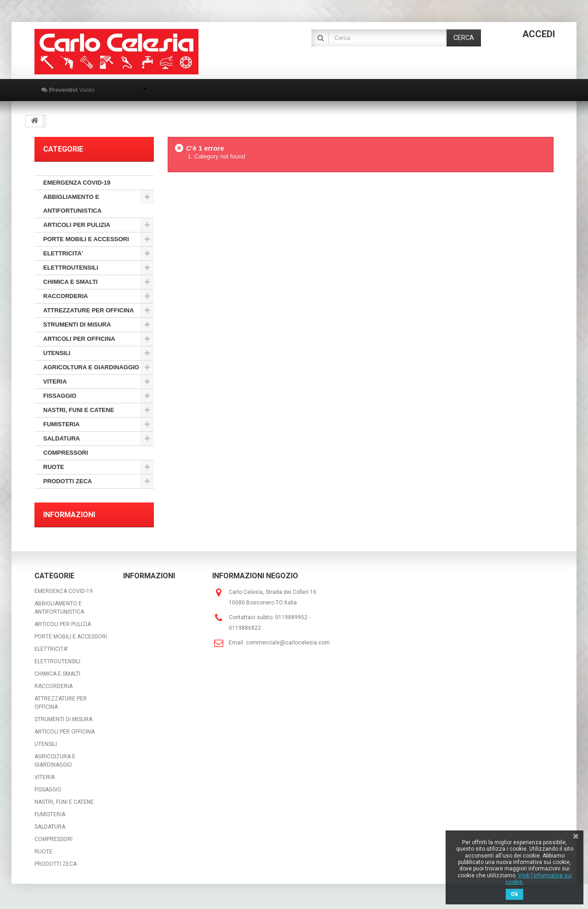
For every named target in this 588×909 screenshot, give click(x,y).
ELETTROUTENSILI (71, 268)
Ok (514, 894)
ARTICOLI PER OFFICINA (79, 339)
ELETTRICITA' (63, 253)
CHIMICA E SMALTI (70, 282)
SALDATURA (62, 438)
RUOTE (54, 467)
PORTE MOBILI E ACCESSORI (86, 239)
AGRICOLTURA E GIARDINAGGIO (91, 367)
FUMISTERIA (61, 424)
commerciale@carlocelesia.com (288, 643)
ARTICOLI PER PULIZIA (77, 225)
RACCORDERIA (66, 296)
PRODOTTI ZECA (68, 481)
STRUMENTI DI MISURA (77, 325)
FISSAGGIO (60, 396)
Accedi (539, 34)
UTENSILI (57, 353)
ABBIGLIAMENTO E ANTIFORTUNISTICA (72, 204)
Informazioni (69, 515)
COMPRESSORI (66, 453)
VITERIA (55, 381)
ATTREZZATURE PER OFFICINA (88, 310)
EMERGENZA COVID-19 (77, 183)
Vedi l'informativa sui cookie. (539, 879)
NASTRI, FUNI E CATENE (79, 410)
